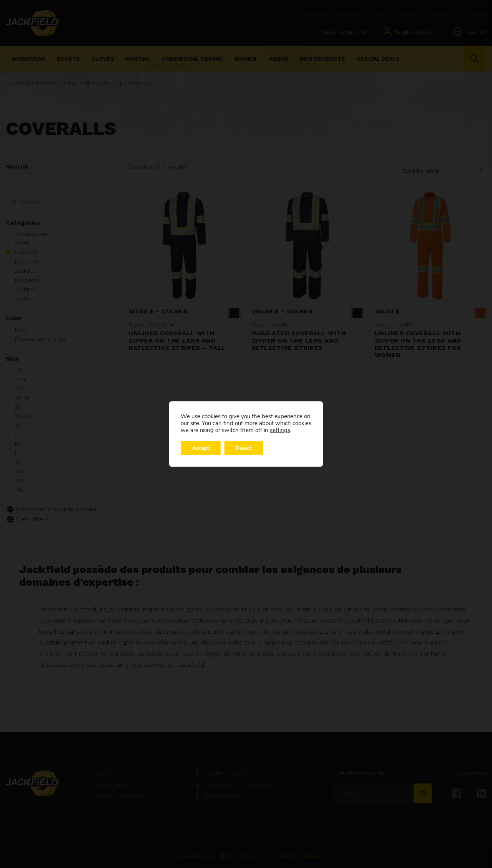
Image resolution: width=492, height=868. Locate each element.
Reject (244, 448)
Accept (201, 448)
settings (280, 430)
